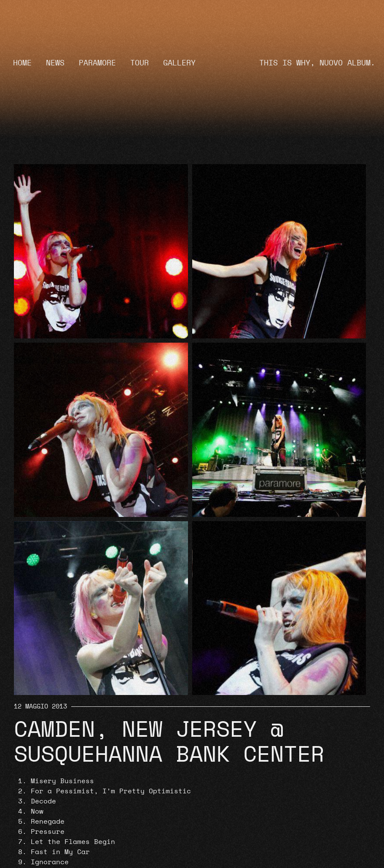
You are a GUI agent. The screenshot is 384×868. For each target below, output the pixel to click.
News (55, 63)
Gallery (179, 63)
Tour (140, 63)
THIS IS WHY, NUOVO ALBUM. (317, 63)
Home (22, 63)
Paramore (97, 63)
